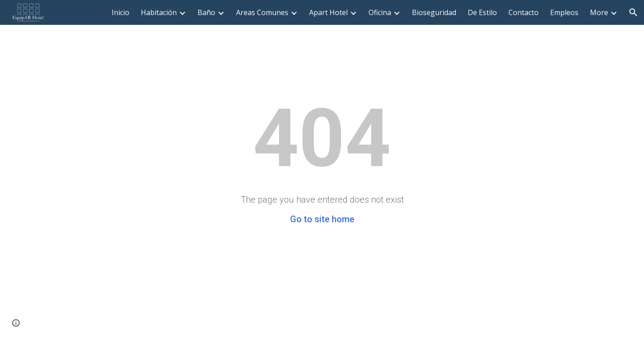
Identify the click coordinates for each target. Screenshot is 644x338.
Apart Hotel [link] (328, 12)
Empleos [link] (564, 12)
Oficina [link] (380, 12)
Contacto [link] (524, 12)
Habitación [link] (159, 12)
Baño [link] (206, 12)
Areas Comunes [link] (262, 12)
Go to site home (322, 219)
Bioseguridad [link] (434, 12)
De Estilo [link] (482, 12)
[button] (633, 12)
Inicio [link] (120, 12)
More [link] (599, 12)
